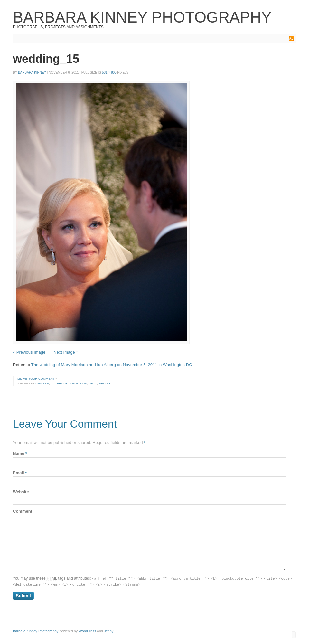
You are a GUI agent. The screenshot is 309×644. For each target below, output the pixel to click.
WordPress (87, 630)
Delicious (78, 383)
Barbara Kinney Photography (142, 17)
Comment (23, 511)
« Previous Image (29, 352)
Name (20, 454)
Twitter (42, 383)
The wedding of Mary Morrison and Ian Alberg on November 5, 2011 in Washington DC (112, 365)
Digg (93, 383)
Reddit (105, 383)
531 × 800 (109, 73)
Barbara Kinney (32, 73)
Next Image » (66, 352)
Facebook (60, 383)
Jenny (109, 630)
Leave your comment (36, 379)
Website (21, 492)
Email (20, 473)
